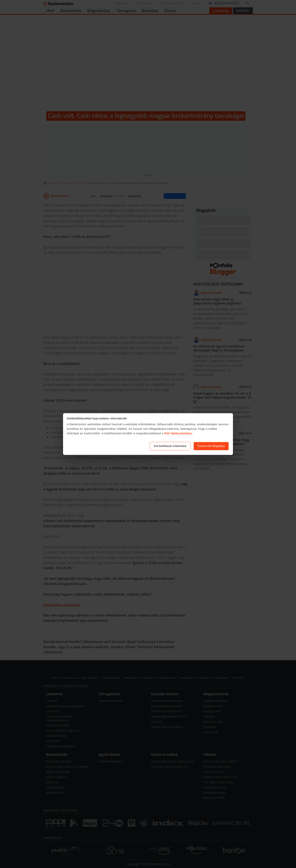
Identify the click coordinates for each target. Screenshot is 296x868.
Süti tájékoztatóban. (179, 433)
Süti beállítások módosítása (170, 446)
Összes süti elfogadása (211, 446)
